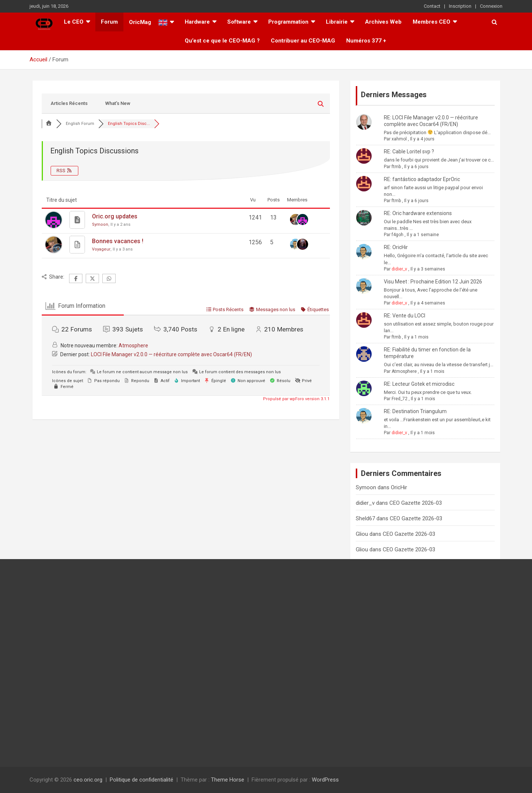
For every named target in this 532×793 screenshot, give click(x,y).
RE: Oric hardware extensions (418, 213)
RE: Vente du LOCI (405, 316)
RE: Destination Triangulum (415, 411)
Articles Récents (69, 103)
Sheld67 (365, 518)
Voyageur (101, 249)
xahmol (399, 139)
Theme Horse (228, 780)
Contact (432, 6)
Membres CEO (432, 22)
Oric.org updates (115, 216)
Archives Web (383, 22)
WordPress (325, 780)
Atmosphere (133, 346)
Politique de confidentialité (141, 780)
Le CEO (74, 22)
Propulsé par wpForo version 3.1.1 (296, 399)
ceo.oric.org (88, 780)
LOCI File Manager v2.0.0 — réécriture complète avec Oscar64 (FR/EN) (171, 354)
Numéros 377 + (366, 41)
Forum (109, 22)
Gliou (362, 534)
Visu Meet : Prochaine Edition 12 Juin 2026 (433, 282)
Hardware (197, 22)
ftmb (396, 167)
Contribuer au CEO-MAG (303, 41)
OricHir (399, 487)
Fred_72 (400, 399)
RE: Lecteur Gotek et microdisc (419, 384)
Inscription (460, 6)
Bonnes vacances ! (118, 241)
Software (239, 22)
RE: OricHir (396, 247)
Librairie (337, 22)
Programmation (288, 22)
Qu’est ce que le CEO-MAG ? (222, 41)
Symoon (100, 224)
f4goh (398, 235)
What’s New (118, 103)
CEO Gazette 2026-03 (416, 503)
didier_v (399, 269)
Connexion (491, 6)
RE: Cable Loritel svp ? (409, 152)
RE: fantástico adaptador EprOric (422, 179)
